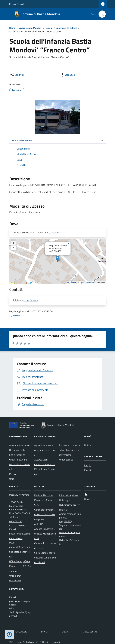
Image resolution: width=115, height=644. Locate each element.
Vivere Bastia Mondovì (30, 28)
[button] (58, 259)
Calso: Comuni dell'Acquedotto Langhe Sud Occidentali (45, 558)
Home (12, 28)
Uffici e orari (15, 576)
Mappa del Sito (90, 632)
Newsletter (90, 499)
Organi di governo (18, 460)
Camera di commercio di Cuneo (45, 546)
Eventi (88, 470)
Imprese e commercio (70, 445)
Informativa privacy (69, 495)
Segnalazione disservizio (70, 527)
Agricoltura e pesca (44, 445)
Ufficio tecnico (66, 460)
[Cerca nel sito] (101, 14)
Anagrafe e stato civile (45, 452)
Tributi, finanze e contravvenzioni (70, 452)
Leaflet (72, 283)
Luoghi (49, 28)
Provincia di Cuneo (43, 500)
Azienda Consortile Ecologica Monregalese (45, 531)
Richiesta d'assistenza (70, 542)
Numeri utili (15, 580)
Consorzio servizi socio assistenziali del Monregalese (45, 514)
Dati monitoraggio (18, 632)
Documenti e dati (18, 450)
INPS (37, 538)
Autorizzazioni (41, 460)
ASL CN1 (39, 524)
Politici (13, 474)
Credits (65, 632)
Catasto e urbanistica (45, 464)
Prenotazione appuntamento (70, 534)
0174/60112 (16, 521)
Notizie (88, 445)
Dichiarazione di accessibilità (70, 507)
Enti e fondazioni (18, 455)
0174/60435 (31, 300)
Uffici (12, 479)
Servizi (44, 632)
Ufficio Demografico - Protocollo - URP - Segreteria (20, 566)
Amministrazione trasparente (70, 516)
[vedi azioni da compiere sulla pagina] (68, 75)
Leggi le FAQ (66, 521)
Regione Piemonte (17, 4)
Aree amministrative (19, 445)
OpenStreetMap (87, 283)
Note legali (65, 500)
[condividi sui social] (17, 75)
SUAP (37, 505)
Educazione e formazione (45, 472)
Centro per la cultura (66, 28)
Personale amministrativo (20, 467)
